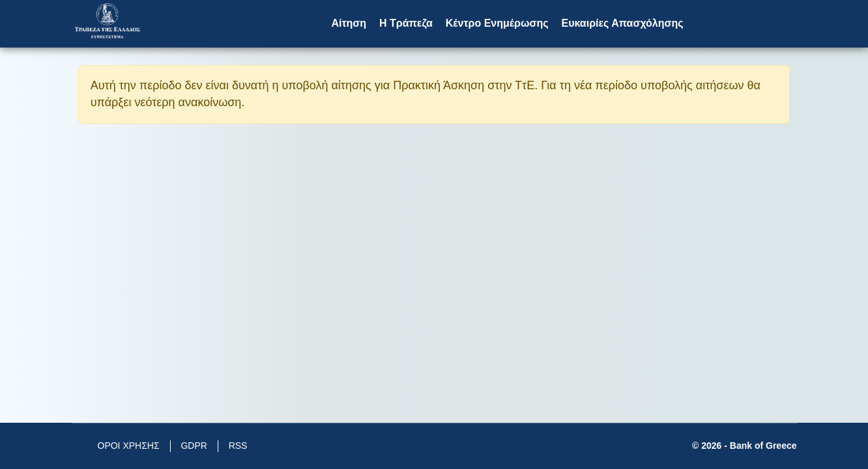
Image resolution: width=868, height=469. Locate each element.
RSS (238, 446)
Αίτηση (349, 23)
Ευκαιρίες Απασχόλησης (622, 23)
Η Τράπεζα (406, 23)
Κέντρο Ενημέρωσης (497, 23)
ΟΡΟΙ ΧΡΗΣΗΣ (129, 446)
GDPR (194, 446)
